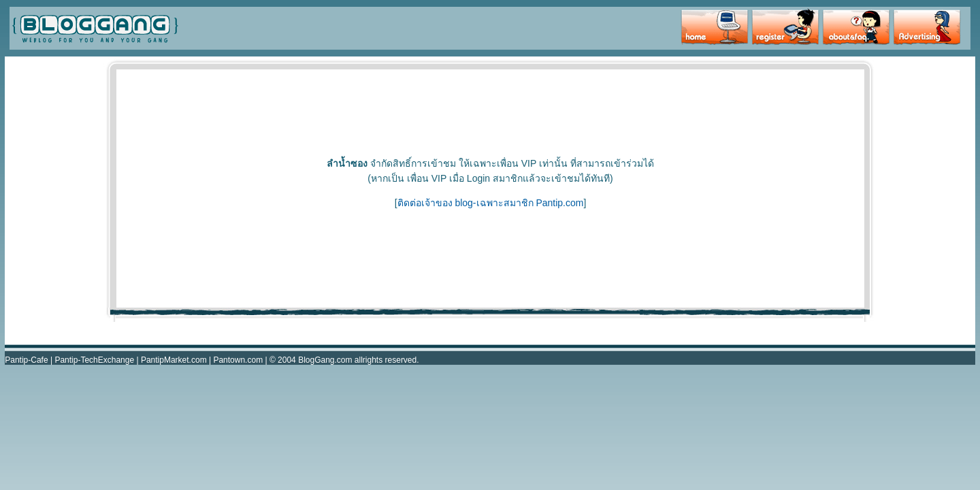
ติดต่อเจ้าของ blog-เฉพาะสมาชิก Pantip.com (491, 203)
